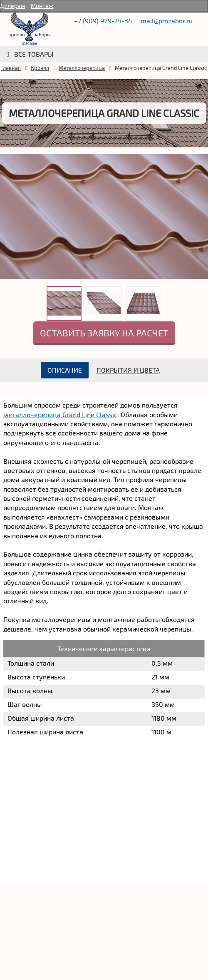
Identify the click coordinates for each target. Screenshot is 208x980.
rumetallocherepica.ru (30, 29)
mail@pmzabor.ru (167, 21)
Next (200, 227)
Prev (8, 227)
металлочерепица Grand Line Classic (60, 414)
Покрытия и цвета (128, 370)
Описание (65, 370)
